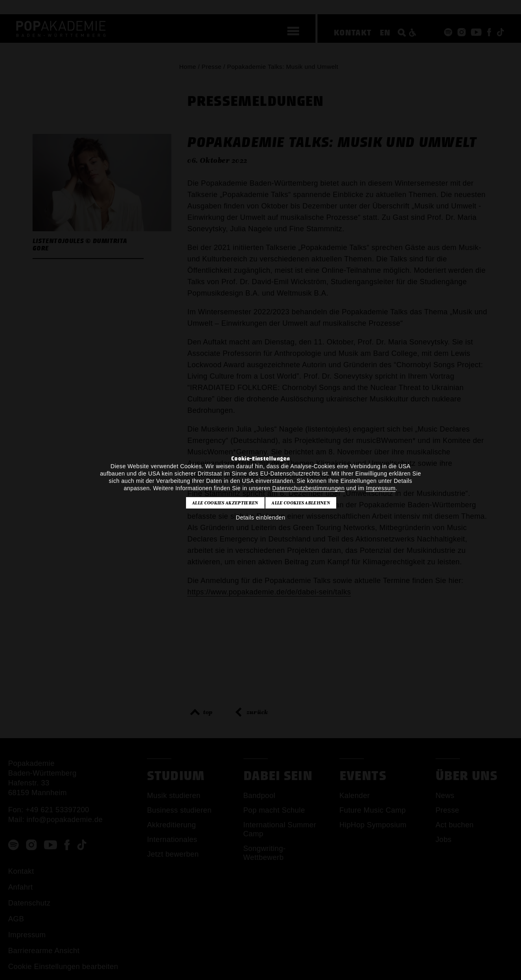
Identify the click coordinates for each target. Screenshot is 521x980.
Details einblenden (260, 517)
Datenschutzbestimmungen (309, 488)
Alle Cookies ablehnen (301, 503)
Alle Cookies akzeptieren (225, 503)
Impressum (381, 488)
